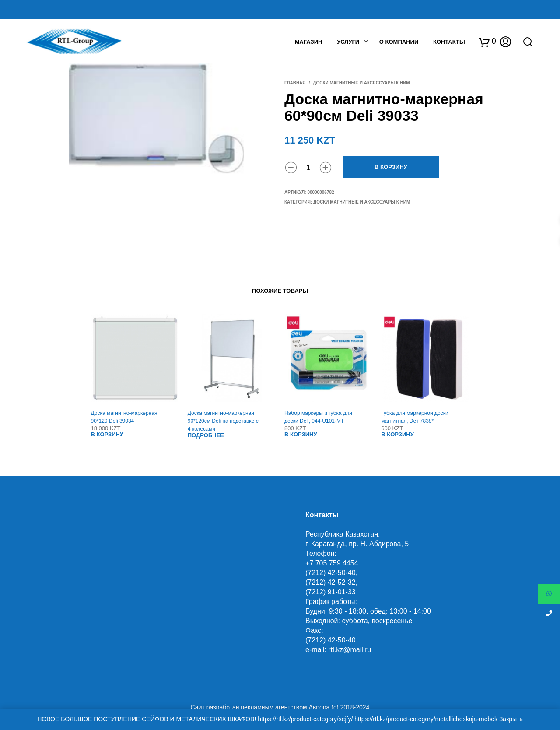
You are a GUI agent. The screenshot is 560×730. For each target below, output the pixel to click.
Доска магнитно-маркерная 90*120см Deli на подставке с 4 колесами (223, 421)
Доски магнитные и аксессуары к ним (361, 83)
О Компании (399, 42)
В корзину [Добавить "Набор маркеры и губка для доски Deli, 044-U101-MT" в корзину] (301, 434)
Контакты (449, 42)
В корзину (391, 167)
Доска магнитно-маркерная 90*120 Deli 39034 (124, 417)
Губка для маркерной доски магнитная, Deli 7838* (415, 417)
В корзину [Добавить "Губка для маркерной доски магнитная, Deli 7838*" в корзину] (397, 434)
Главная (295, 83)
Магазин (308, 42)
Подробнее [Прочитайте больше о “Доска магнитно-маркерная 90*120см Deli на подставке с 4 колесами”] (206, 435)
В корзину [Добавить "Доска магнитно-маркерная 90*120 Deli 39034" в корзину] (107, 434)
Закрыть (511, 719)
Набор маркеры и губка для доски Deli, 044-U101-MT (318, 417)
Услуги (348, 42)
